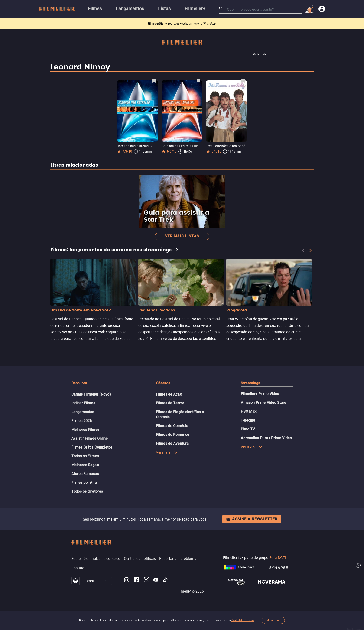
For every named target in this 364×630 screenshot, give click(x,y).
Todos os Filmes (85, 456)
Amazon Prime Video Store (264, 403)
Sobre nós (80, 558)
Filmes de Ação (169, 394)
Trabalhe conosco (106, 558)
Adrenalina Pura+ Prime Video (266, 438)
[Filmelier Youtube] (156, 581)
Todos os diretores (87, 491)
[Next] (310, 251)
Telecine (248, 420)
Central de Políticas (243, 620)
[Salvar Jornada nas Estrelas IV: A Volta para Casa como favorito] (154, 81)
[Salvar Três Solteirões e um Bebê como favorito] (243, 81)
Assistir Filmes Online (90, 438)
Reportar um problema (178, 558)
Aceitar (273, 620)
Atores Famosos (85, 474)
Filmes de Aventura (172, 444)
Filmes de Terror (170, 403)
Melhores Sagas (85, 465)
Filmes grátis (156, 24)
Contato (78, 568)
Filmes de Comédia (172, 426)
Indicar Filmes (83, 403)
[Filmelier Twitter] (146, 581)
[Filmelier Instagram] (127, 581)
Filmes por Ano (84, 483)
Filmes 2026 (82, 421)
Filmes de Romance (173, 435)
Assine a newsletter (252, 519)
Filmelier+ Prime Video (260, 394)
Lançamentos (83, 412)
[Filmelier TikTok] (166, 581)
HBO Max (249, 411)
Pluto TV (248, 429)
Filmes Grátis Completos (92, 447)
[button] (106, 581)
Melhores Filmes (85, 430)
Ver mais (167, 452)
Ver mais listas (182, 236)
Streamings (250, 383)
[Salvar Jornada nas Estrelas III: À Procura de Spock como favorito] (198, 81)
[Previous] (303, 251)
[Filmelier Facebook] (136, 581)
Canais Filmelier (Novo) (91, 394)
